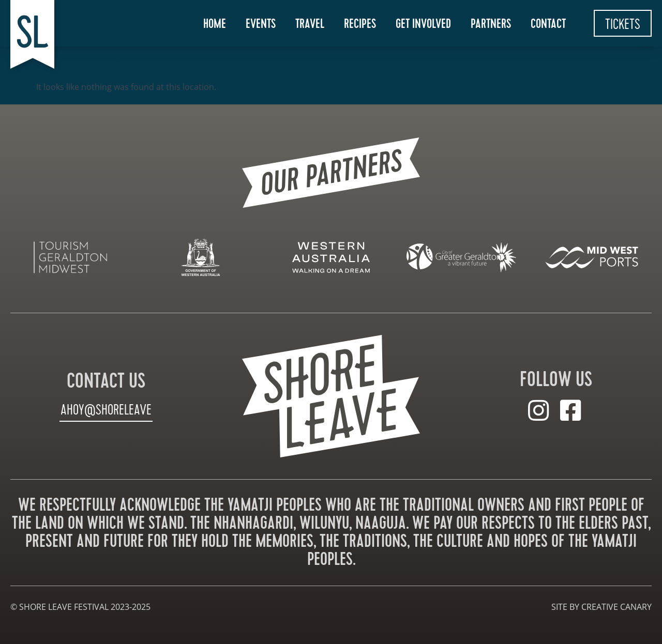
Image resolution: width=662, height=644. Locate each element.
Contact (548, 24)
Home (215, 24)
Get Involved (423, 24)
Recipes (360, 24)
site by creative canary (601, 607)
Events (261, 24)
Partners (491, 24)
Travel (310, 24)
